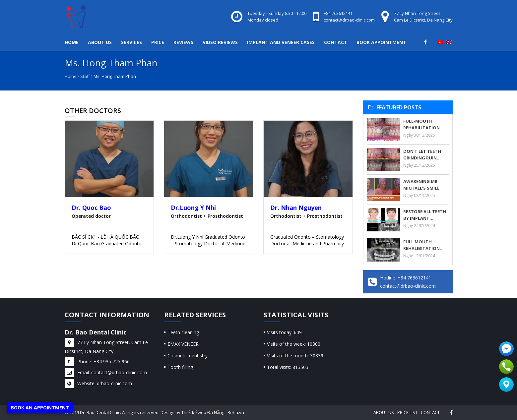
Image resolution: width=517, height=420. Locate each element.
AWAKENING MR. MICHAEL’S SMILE (421, 185)
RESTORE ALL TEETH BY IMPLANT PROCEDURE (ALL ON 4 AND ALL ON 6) (425, 215)
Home (72, 42)
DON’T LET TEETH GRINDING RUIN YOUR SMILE (422, 155)
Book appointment (381, 42)
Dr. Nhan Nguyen (296, 208)
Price (158, 42)
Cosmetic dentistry (188, 356)
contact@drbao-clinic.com (349, 20)
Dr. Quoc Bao (91, 208)
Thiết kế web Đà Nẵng (203, 412)
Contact (336, 42)
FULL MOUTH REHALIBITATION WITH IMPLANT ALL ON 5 (424, 245)
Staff (85, 76)
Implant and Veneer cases (281, 42)
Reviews (183, 42)
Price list (407, 412)
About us (100, 42)
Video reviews (220, 42)
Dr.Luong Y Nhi (193, 208)
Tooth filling (180, 367)
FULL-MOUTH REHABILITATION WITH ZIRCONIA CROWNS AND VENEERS (421, 124)
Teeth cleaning (183, 332)
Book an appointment (40, 408)
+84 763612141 (338, 13)
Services (131, 42)
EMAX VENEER (183, 344)
